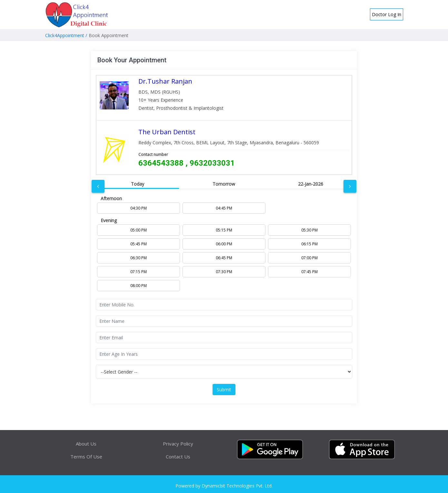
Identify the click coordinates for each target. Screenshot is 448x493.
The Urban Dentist (167, 132)
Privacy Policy (178, 444)
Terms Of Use (86, 457)
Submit (224, 390)
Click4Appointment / (66, 35)
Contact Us (178, 457)
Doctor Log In (387, 14)
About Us (86, 444)
